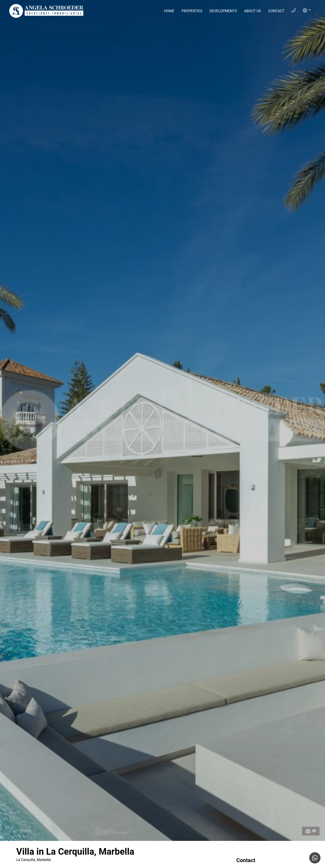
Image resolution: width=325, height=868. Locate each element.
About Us (252, 11)
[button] (307, 10)
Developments (223, 11)
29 (311, 831)
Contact (276, 11)
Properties (192, 11)
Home (169, 11)
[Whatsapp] (315, 858)
